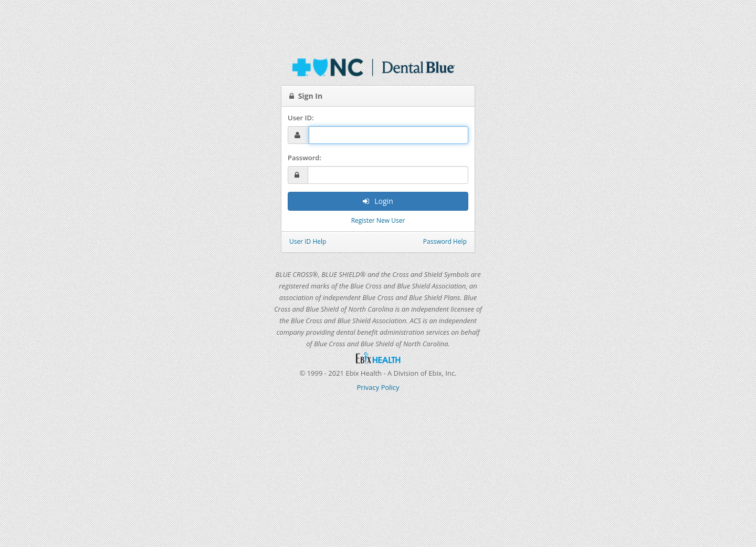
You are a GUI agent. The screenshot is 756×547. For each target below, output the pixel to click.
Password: (304, 158)
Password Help (445, 241)
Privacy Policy (378, 387)
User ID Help (308, 241)
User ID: (301, 118)
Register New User (378, 220)
